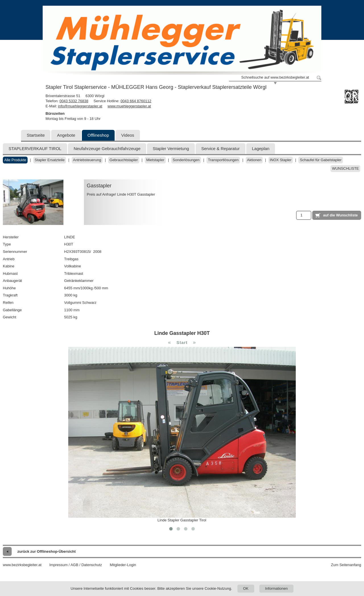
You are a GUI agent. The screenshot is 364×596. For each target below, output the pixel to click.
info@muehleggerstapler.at (80, 106)
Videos (128, 135)
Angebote (66, 135)
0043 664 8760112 (136, 101)
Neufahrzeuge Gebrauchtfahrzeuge (107, 149)
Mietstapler (155, 160)
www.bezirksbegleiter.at (22, 565)
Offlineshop (98, 135)
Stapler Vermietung (171, 149)
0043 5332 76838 (74, 101)
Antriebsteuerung (87, 160)
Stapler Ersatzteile (50, 160)
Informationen (276, 588)
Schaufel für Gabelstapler (321, 160)
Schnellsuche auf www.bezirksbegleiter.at (275, 77)
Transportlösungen (223, 160)
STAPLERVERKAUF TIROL (35, 149)
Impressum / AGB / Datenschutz (76, 565)
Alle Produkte (15, 160)
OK (246, 588)
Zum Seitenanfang (346, 565)
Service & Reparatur (221, 149)
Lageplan (261, 149)
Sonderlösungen (186, 160)
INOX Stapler (281, 160)
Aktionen (254, 160)
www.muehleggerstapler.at (129, 106)
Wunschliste (345, 168)
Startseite (36, 135)
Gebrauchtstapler (124, 160)
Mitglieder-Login (123, 565)
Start (182, 342)
